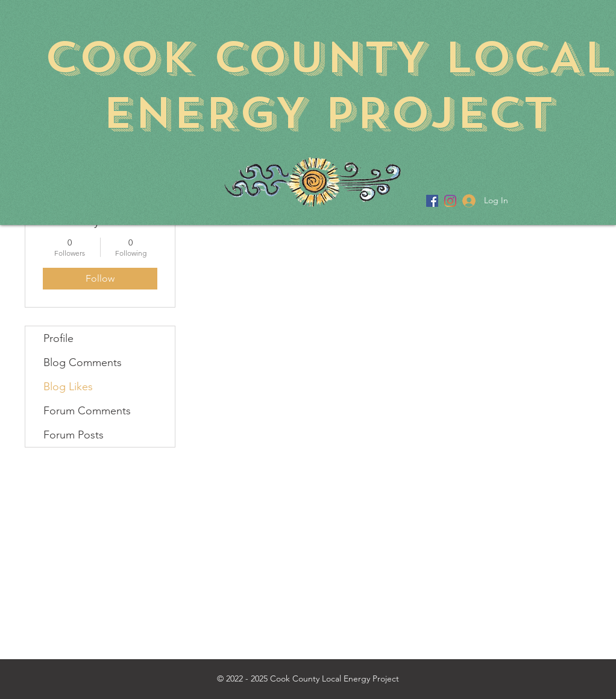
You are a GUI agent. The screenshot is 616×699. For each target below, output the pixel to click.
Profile (58, 338)
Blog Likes (68, 387)
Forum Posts (74, 435)
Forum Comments (87, 411)
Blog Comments (83, 362)
